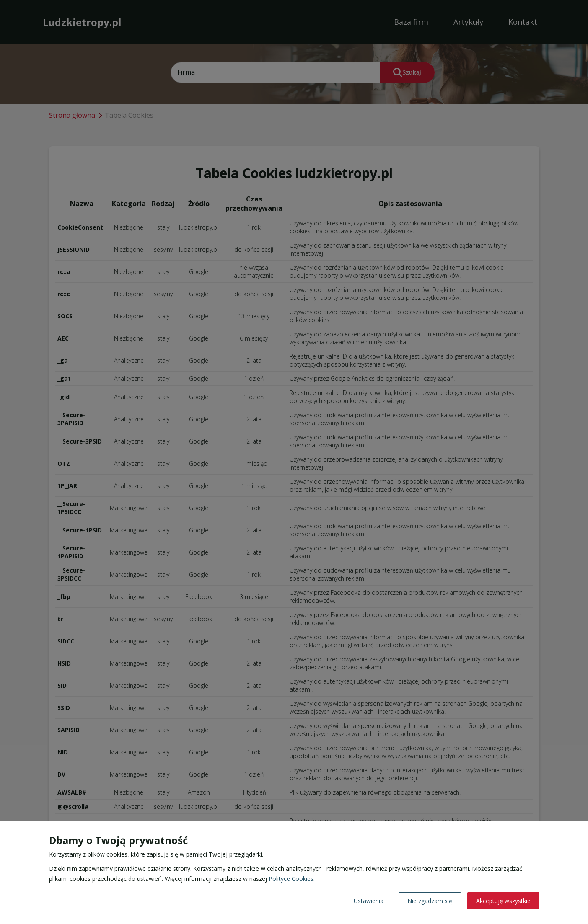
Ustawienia (369, 901)
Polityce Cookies (291, 879)
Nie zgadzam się (430, 901)
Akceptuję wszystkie (503, 901)
